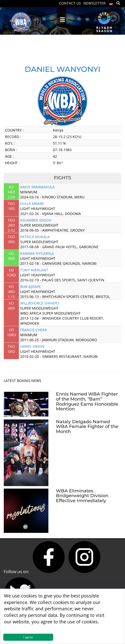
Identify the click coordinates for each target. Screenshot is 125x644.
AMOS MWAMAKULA (37, 187)
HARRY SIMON (32, 346)
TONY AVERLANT (34, 270)
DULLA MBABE (32, 204)
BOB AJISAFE (30, 287)
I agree (28, 637)
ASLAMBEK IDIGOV (36, 220)
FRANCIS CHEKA (34, 330)
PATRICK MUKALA (35, 237)
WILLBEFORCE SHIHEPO (40, 303)
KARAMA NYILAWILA (37, 253)
